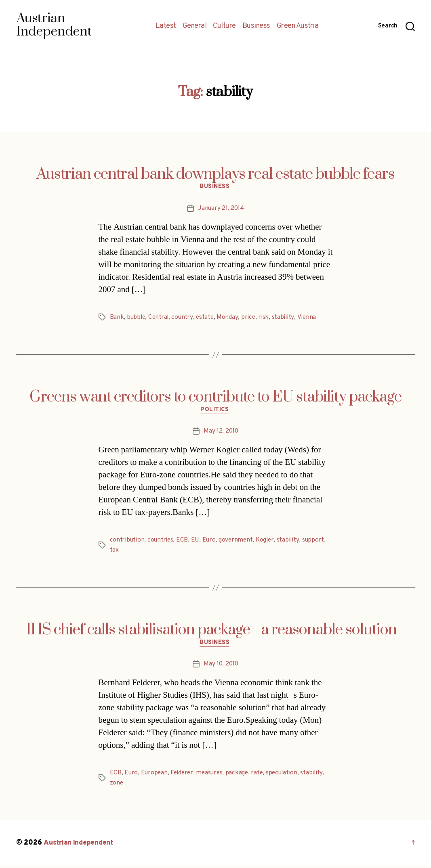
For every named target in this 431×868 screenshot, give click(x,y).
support (316, 542)
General (195, 26)
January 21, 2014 (221, 209)
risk (266, 318)
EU (196, 542)
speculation (287, 776)
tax (114, 552)
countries (161, 542)
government (238, 542)
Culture (224, 26)
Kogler (268, 542)
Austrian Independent (80, 845)
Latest (166, 26)
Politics (215, 412)
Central (160, 318)
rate (261, 776)
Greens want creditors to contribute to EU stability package (215, 398)
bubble (137, 318)
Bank (117, 318)
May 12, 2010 (221, 433)
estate (207, 318)
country (184, 318)
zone (117, 785)
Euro (210, 542)
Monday (230, 318)
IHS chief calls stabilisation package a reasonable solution (215, 632)
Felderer (184, 776)
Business (256, 26)
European (155, 776)
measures (212, 776)
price (251, 318)
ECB (183, 542)
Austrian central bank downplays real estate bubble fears (215, 174)
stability (286, 318)
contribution (127, 542)
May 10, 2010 (221, 667)
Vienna (309, 318)
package (241, 776)
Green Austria (298, 26)
